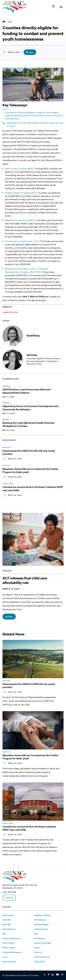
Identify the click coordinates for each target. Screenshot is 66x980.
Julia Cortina (32, 355)
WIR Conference (40, 920)
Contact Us (9, 898)
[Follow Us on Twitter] (44, 975)
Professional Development (12, 952)
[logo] (14, 12)
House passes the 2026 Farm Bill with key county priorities (29, 452)
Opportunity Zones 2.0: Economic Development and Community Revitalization (30, 408)
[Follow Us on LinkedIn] (53, 975)
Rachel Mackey (33, 335)
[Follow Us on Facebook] (49, 975)
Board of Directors (9, 929)
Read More (9, 617)
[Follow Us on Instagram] (62, 975)
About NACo (7, 920)
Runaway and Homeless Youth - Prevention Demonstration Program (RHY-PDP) (27, 270)
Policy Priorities (8, 943)
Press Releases (40, 938)
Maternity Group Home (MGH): (21, 220)
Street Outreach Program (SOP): (21, 193)
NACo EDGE (7, 924)
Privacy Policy (40, 961)
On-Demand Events (41, 929)
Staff (4, 934)
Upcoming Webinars (41, 924)
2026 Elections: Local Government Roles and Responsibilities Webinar (27, 391)
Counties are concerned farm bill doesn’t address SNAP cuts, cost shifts (33, 488)
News (10, 22)
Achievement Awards (42, 957)
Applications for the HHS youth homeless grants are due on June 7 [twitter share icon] (35, 124)
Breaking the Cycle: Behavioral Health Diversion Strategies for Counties (29, 424)
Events (5, 957)
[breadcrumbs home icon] (4, 22)
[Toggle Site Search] (53, 7)
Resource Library (9, 947)
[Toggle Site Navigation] (61, 7)
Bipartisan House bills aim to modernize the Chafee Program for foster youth (30, 470)
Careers (37, 947)
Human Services (11, 312)
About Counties (8, 915)
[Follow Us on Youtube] (57, 975)
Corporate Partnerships (43, 943)
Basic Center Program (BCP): (20, 168)
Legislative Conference (43, 915)
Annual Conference (9, 961)
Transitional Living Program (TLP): (22, 241)
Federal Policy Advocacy (12, 938)
